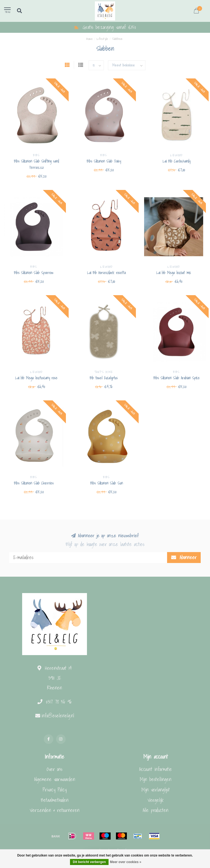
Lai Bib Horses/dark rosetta (107, 273)
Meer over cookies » (126, 862)
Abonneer (184, 557)
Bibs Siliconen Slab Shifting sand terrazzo (36, 164)
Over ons (55, 769)
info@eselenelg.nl (58, 716)
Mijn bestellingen (156, 779)
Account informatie (156, 769)
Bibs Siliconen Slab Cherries (34, 483)
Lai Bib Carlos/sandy (177, 161)
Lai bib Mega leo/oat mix (174, 273)
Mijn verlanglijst (156, 790)
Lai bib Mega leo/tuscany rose (36, 378)
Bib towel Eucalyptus (104, 378)
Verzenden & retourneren (55, 810)
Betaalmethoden (55, 800)
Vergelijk (156, 800)
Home (90, 39)
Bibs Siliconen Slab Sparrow (34, 273)
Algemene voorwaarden (55, 779)
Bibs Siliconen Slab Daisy (104, 161)
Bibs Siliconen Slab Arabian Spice (177, 378)
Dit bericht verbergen (89, 862)
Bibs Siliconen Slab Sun (107, 483)
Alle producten (156, 810)
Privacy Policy (55, 790)
